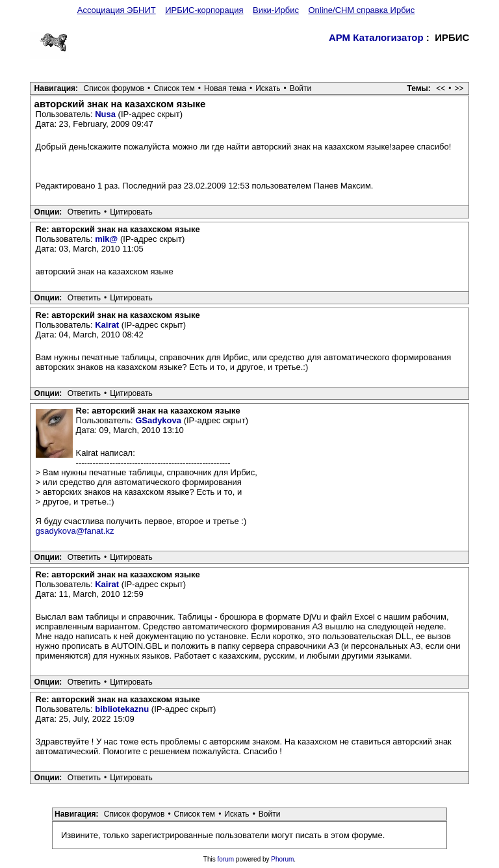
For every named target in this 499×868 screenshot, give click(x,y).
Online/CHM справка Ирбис (361, 10)
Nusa (105, 114)
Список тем (174, 88)
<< (441, 88)
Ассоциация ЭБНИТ (117, 10)
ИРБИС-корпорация (204, 10)
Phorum (282, 859)
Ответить (84, 212)
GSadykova (158, 420)
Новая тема (225, 88)
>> (459, 88)
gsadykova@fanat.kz (75, 531)
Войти (301, 88)
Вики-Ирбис (276, 10)
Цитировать (131, 212)
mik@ (106, 239)
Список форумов (114, 88)
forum (226, 859)
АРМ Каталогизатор (376, 37)
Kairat (107, 325)
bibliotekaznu (122, 709)
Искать (268, 88)
